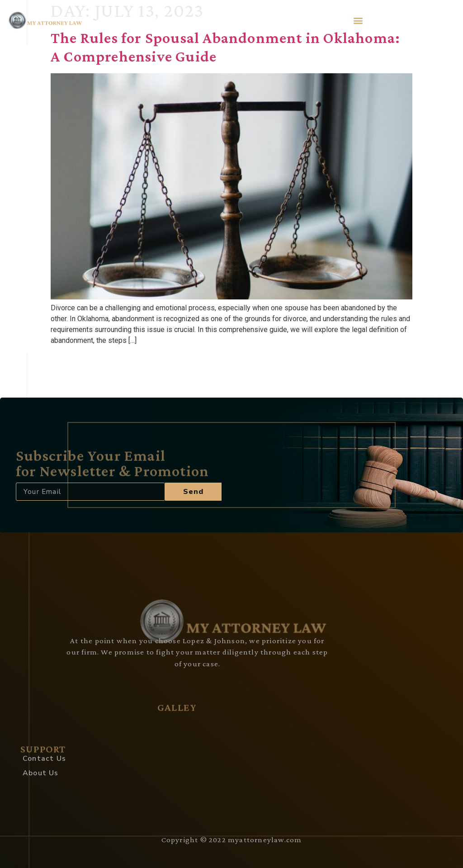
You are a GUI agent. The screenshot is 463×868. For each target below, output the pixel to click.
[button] (358, 20)
